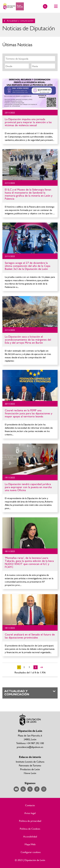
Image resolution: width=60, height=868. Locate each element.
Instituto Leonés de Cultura (30, 762)
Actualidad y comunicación (20, 21)
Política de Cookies (30, 829)
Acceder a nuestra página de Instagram (44, 789)
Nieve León (30, 773)
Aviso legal (30, 813)
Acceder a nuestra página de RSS (23, 789)
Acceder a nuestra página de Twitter (30, 789)
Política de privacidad (30, 821)
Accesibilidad (30, 836)
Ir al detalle (30, 94)
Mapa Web (30, 844)
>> (41, 667)
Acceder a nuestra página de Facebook (37, 789)
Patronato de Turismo (30, 765)
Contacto (30, 805)
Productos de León (30, 769)
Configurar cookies (31, 852)
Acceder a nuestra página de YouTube (16, 789)
